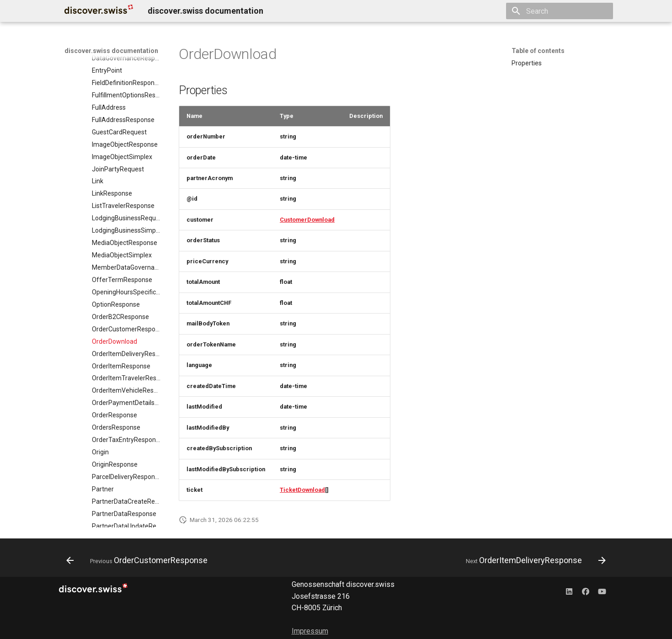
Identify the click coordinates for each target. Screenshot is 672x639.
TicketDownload (302, 490)
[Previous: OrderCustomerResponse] (139, 560)
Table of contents (538, 51)
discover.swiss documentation (111, 51)
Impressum (310, 631)
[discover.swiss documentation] (99, 11)
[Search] (560, 11)
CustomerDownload (307, 220)
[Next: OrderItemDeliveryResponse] (534, 560)
